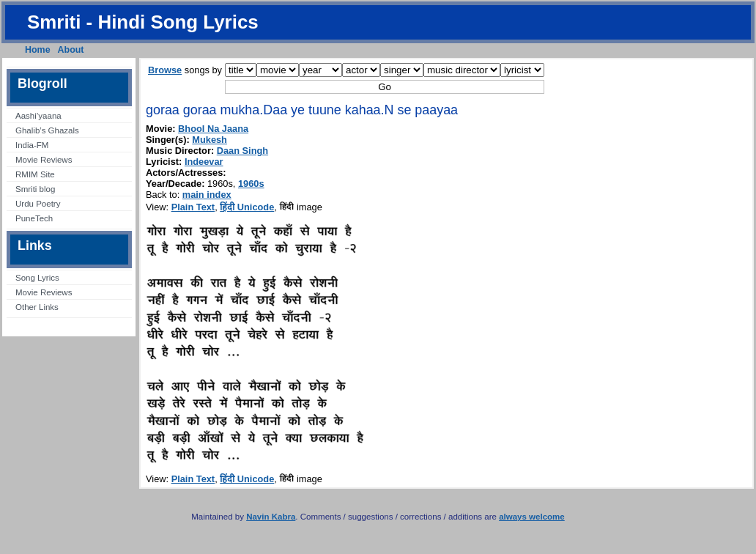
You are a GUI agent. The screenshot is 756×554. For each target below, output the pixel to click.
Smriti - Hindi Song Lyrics (143, 22)
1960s (251, 184)
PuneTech (34, 218)
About (71, 50)
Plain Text (193, 207)
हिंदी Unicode (247, 207)
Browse (165, 70)
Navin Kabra (271, 517)
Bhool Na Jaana (213, 129)
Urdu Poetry (38, 204)
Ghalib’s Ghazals (47, 130)
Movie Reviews (44, 160)
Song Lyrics (37, 278)
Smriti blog (35, 189)
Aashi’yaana (38, 116)
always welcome (532, 517)
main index (207, 195)
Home (38, 50)
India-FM (32, 145)
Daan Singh (242, 151)
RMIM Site (35, 174)
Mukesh (210, 140)
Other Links (37, 307)
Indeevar (204, 162)
